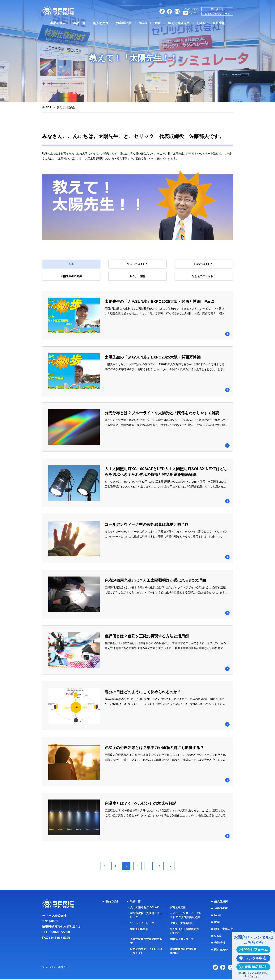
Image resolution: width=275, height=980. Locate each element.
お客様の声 (124, 23)
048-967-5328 (60, 933)
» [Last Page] (171, 867)
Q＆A (201, 23)
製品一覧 (79, 23)
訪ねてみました (204, 264)
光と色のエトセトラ (204, 276)
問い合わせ (217, 9)
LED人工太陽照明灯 (182, 924)
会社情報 (219, 23)
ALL (71, 264)
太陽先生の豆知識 (71, 276)
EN (190, 13)
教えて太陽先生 (179, 23)
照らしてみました (137, 264)
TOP (49, 107)
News (143, 23)
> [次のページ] (160, 867)
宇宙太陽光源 (178, 908)
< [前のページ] (104, 867)
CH (196, 13)
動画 (158, 23)
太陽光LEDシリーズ (182, 940)
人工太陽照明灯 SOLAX (144, 908)
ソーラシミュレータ (142, 924)
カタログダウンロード (217, 14)
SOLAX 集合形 (139, 930)
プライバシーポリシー (55, 968)
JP (185, 13)
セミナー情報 (137, 276)
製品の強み (58, 23)
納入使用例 (101, 23)
